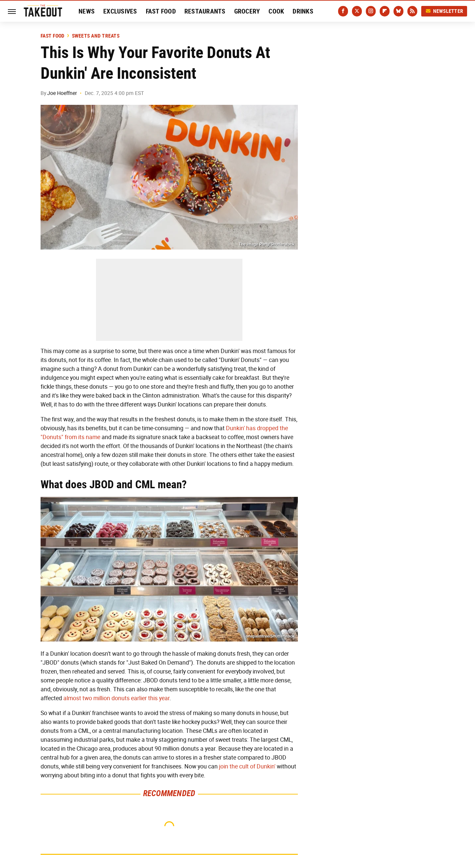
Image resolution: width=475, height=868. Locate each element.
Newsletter (444, 11)
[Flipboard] (385, 11)
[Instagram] (371, 11)
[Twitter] (357, 11)
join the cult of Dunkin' (247, 766)
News (87, 11)
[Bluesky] (398, 11)
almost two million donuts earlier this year (116, 698)
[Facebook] (343, 11)
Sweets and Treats (96, 36)
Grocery (247, 11)
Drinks (303, 11)
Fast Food (161, 11)
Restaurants (205, 11)
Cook (276, 11)
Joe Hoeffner (62, 93)
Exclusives (120, 11)
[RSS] (412, 11)
